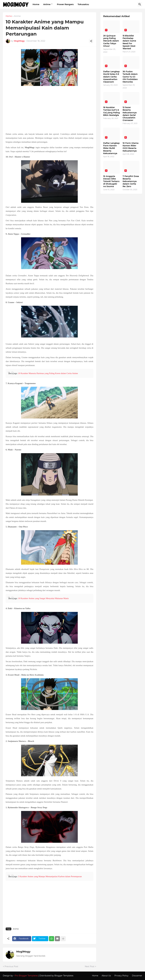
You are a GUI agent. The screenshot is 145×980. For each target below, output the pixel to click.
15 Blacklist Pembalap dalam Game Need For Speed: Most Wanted (129, 42)
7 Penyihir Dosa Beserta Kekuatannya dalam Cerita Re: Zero (131, 181)
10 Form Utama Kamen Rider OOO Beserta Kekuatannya (131, 147)
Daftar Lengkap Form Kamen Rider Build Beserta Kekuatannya (111, 148)
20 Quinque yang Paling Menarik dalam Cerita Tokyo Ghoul (111, 41)
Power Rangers (65, 4)
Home (36, 4)
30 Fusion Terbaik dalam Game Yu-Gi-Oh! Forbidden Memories (130, 77)
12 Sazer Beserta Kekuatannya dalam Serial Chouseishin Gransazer (130, 114)
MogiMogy (23, 952)
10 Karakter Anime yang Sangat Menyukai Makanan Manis (43, 598)
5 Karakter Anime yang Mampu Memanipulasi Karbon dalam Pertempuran (50, 876)
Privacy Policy (121, 976)
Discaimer (137, 976)
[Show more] (63, 939)
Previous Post (11, 966)
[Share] (91, 41)
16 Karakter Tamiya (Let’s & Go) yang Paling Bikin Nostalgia (112, 111)
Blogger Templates (64, 976)
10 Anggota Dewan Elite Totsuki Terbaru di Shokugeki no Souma (111, 181)
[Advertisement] (49, 109)
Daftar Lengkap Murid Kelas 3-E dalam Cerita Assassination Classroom (111, 77)
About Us (106, 976)
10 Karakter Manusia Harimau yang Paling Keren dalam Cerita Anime (48, 373)
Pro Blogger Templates (26, 976)
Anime (47, 4)
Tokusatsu (83, 4)
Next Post (90, 966)
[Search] (140, 4)
